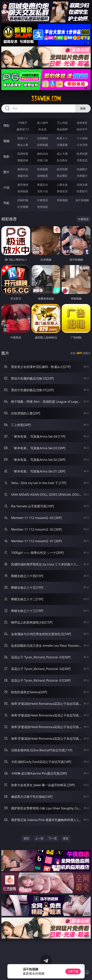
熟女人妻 (23, 145)
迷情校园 (23, 191)
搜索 (83, 108)
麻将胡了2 (23, 129)
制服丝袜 (23, 160)
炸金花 (43, 129)
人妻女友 (62, 185)
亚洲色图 (43, 169)
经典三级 (43, 160)
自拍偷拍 (43, 138)
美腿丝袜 (23, 176)
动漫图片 (82, 169)
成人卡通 (62, 154)
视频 (6, 141)
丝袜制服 (43, 145)
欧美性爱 (82, 154)
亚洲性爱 (23, 154)
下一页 (53, 838)
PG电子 (23, 123)
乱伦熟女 (62, 160)
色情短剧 (43, 207)
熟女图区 (62, 176)
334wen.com (46, 99)
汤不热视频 (82, 200)
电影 (6, 156)
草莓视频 (62, 200)
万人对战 (62, 123)
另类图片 (82, 176)
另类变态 (82, 160)
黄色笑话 (62, 191)
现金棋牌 (62, 129)
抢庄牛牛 (82, 129)
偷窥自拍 (23, 169)
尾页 (66, 838)
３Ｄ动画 (82, 138)
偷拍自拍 (43, 154)
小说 (6, 187)
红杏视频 (23, 207)
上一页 (39, 838)
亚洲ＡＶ (23, 138)
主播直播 (62, 145)
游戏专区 (82, 123)
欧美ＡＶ (62, 138)
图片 (6, 172)
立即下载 (73, 971)
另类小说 (43, 191)
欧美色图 (62, 169)
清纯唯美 (43, 176)
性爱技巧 (82, 191)
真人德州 (43, 123)
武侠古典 (82, 185)
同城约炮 (23, 200)
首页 (26, 838)
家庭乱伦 (43, 185)
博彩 (6, 125)
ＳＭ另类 (82, 145)
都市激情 (23, 185)
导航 (6, 203)
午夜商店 (43, 200)
